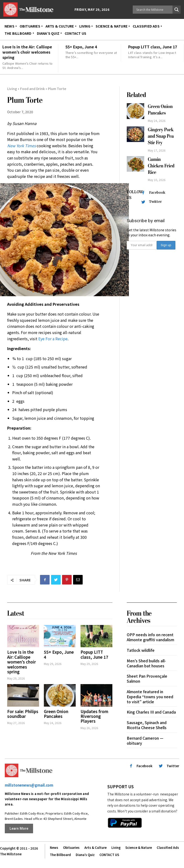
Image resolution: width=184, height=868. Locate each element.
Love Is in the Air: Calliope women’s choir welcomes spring (27, 52)
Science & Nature (139, 848)
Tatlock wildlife (141, 650)
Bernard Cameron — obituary (145, 740)
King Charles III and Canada (151, 712)
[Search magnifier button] (177, 10)
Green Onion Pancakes (160, 110)
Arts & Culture (95, 848)
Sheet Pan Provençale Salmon (147, 678)
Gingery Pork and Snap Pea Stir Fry (161, 136)
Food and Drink (32, 89)
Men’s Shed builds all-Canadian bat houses (146, 663)
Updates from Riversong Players (94, 716)
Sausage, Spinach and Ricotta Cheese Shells (147, 725)
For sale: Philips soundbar (23, 714)
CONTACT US (109, 855)
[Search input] (154, 10)
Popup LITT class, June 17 (153, 47)
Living (12, 89)
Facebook (157, 193)
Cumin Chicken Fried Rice (161, 166)
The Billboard (60, 855)
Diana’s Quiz (85, 855)
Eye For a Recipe (53, 339)
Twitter (155, 202)
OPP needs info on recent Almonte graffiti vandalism (150, 637)
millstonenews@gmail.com (29, 785)
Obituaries (71, 848)
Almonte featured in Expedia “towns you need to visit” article (150, 697)
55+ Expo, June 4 (81, 47)
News (54, 848)
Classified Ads (168, 848)
